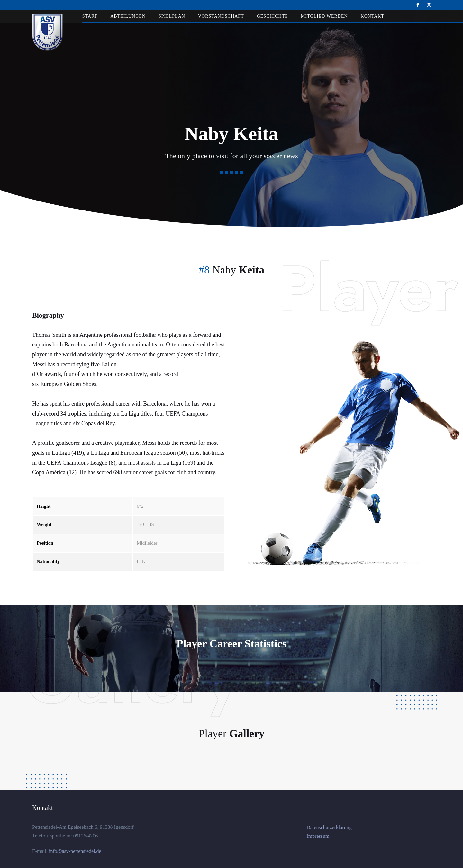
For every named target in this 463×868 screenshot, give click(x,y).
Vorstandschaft (221, 16)
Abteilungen (128, 16)
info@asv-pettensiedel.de (74, 851)
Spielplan (172, 16)
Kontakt (373, 16)
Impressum (318, 836)
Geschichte (272, 16)
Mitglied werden (324, 16)
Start (90, 16)
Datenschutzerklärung (329, 827)
